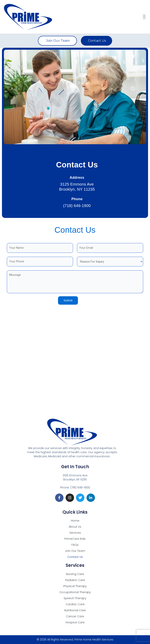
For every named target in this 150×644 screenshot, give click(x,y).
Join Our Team (75, 551)
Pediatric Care (75, 580)
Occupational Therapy (75, 592)
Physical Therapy (75, 586)
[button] (144, 17)
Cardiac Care (75, 604)
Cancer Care (75, 616)
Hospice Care (75, 622)
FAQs (75, 545)
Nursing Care (75, 574)
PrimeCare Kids (75, 539)
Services (75, 533)
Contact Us (75, 557)
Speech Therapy (75, 598)
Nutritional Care (75, 610)
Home (75, 521)
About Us (75, 527)
